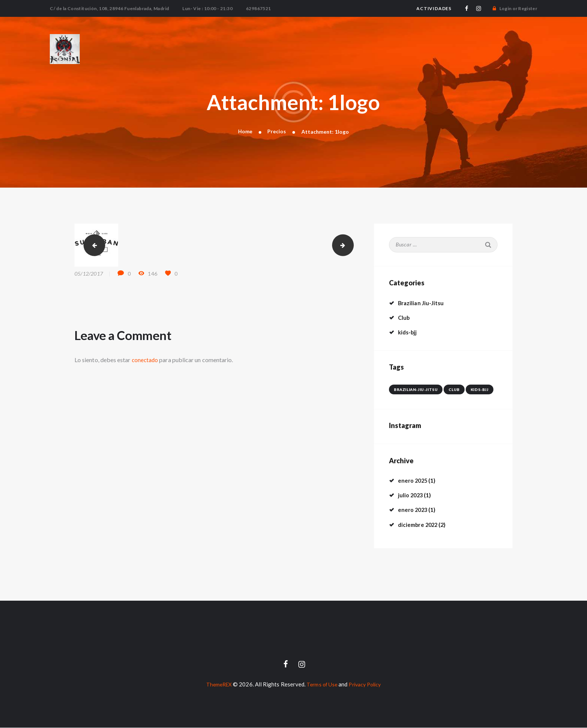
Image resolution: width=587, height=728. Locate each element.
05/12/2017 (89, 274)
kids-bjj (408, 332)
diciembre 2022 (419, 524)
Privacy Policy (367, 685)
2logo (351, 245)
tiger (92, 245)
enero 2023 (414, 510)
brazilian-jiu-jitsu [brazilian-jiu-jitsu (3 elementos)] (415, 389)
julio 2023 (411, 495)
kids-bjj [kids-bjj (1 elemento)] (476, 389)
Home (245, 132)
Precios (277, 132)
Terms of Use (321, 685)
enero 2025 (414, 481)
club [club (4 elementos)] (451, 389)
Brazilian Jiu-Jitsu (422, 303)
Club (404, 318)
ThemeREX (216, 685)
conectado (146, 360)
